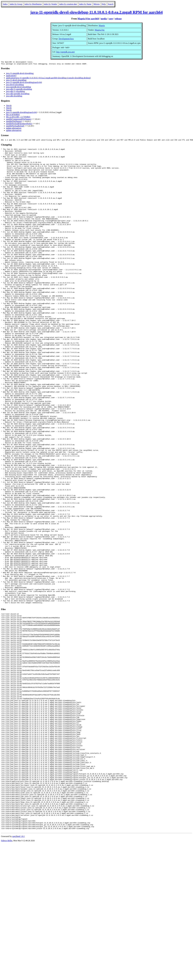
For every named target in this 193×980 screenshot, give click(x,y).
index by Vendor (50, 4)
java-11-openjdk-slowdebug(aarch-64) (21, 113)
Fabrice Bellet (7, 977)
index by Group (16, 4)
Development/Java (66, 39)
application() (11, 76)
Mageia (102, 26)
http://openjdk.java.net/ (65, 52)
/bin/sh (9, 106)
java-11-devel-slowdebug (16, 81)
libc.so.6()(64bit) (13, 115)
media (104, 19)
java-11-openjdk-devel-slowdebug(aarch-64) (24, 83)
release (118, 19)
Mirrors (97, 4)
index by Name (85, 4)
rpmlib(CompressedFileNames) (19, 120)
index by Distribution (33, 4)
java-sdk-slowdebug (14, 97)
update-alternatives (14, 129)
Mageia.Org (100, 30)
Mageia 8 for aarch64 (88, 19)
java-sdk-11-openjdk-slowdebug (19, 90)
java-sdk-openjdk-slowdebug (18, 94)
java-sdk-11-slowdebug (15, 92)
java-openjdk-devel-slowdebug (18, 88)
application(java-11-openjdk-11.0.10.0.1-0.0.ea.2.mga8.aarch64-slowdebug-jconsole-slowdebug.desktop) (48, 79)
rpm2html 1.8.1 (19, 973)
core (111, 19)
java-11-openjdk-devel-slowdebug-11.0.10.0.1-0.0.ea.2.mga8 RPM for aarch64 (97, 12)
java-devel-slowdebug (15, 85)
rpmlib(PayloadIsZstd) (15, 127)
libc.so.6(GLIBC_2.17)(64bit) (18, 118)
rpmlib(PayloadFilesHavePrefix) (19, 124)
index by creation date (68, 4)
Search (111, 4)
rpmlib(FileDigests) (14, 122)
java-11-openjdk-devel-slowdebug (20, 74)
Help (104, 4)
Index (5, 4)
